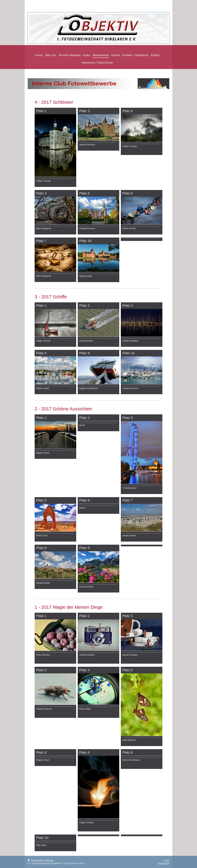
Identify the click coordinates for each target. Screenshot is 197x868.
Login (167, 860)
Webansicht (164, 863)
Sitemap (49, 860)
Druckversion (36, 860)
